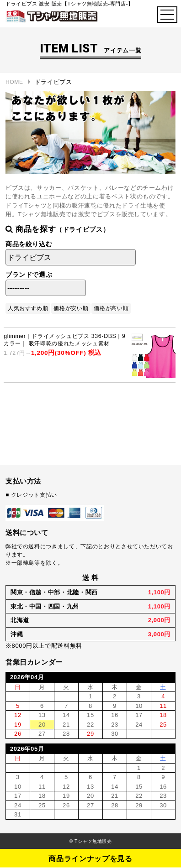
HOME (14, 82)
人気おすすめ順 (28, 308)
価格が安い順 (71, 308)
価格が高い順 (111, 308)
